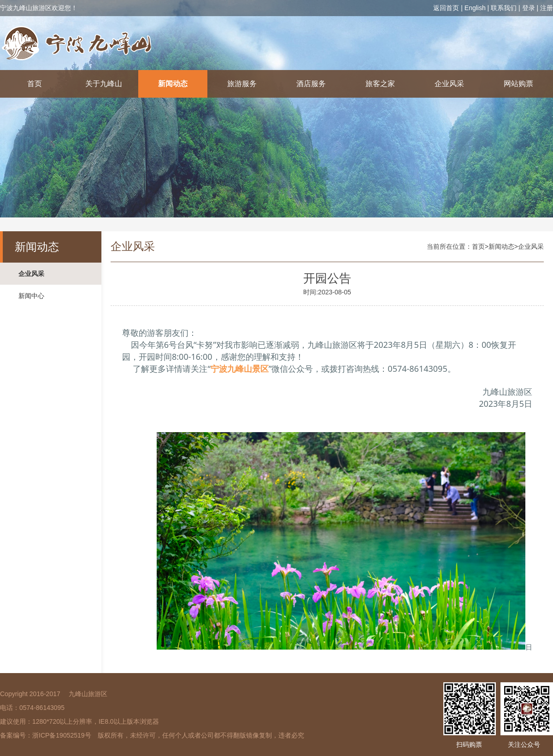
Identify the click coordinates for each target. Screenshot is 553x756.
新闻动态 (173, 84)
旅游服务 (242, 84)
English (475, 8)
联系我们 (504, 8)
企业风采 (449, 84)
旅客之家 (380, 84)
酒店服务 (311, 84)
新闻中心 (31, 296)
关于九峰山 (104, 84)
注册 (547, 8)
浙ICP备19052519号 (62, 735)
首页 (35, 84)
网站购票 (518, 84)
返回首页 (446, 8)
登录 (529, 8)
